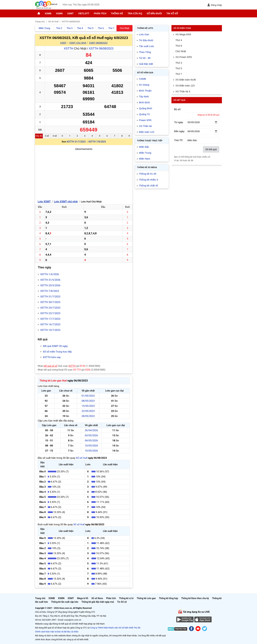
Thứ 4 (179, 40)
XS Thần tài (145, 126)
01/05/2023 (88, 396)
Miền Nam (145, 159)
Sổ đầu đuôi (154, 13)
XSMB (48, 13)
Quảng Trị (144, 114)
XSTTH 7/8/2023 (97, 142)
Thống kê (117, 13)
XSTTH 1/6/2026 (50, 274)
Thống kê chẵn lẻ (148, 186)
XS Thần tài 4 (183, 91)
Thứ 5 (179, 68)
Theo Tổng (145, 52)
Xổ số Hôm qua (145, 73)
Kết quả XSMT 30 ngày (55, 346)
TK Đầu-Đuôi (146, 40)
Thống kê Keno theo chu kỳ (195, 598)
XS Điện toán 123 (185, 86)
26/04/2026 (91, 430)
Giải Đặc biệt (146, 64)
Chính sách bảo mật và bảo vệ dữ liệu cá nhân (57, 632)
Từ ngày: (179, 122)
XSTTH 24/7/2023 (50, 308)
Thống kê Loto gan (146, 598)
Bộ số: (178, 109)
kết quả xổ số (51, 366)
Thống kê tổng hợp (168, 598)
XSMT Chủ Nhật (78, 43)
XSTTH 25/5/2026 (50, 285)
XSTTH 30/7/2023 (50, 302)
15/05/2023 (88, 406)
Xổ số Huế (81, 458)
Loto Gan (144, 34)
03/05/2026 (91, 435)
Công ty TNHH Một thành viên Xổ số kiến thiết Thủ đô (115, 628)
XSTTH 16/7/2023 (50, 324)
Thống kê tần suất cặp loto (65, 602)
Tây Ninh (144, 96)
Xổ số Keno (97, 598)
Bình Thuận (145, 91)
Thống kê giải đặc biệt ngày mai (98, 602)
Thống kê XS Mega (147, 167)
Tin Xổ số (172, 13)
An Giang (144, 85)
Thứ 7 (179, 74)
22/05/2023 (88, 411)
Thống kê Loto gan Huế (53, 381)
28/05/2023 (88, 416)
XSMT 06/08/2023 (98, 43)
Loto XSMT (44, 202)
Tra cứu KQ (135, 13)
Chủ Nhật (181, 51)
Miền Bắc (144, 147)
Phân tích (100, 13)
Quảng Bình (146, 108)
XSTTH (68, 49)
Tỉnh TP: (179, 140)
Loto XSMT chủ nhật (66, 202)
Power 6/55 (145, 120)
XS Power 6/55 (184, 57)
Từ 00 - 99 (145, 58)
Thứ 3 (179, 63)
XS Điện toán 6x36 (186, 80)
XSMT (70, 13)
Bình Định (144, 102)
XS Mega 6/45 (183, 34)
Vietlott (84, 13)
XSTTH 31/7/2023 (76, 142)
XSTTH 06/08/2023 (101, 49)
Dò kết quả (211, 149)
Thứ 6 (179, 46)
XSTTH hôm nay (52, 357)
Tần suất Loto (146, 46)
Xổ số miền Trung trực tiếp (57, 352)
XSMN (59, 13)
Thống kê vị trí (126, 598)
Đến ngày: (179, 131)
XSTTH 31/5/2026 (50, 280)
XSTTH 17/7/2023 (50, 319)
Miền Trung (145, 153)
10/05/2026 (91, 446)
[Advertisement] (84, 174)
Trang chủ (40, 598)
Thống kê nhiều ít (148, 180)
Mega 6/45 (83, 598)
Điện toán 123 (147, 132)
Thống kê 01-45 (148, 174)
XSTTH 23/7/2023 (50, 313)
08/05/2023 (88, 401)
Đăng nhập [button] (215, 5)
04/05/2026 (91, 441)
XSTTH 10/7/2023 (50, 330)
